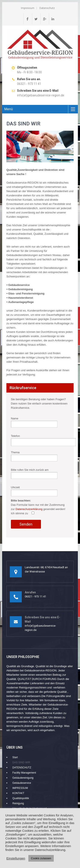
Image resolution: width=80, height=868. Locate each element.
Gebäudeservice (22, 783)
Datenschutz (47, 8)
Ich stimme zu (23, 513)
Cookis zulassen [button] (41, 858)
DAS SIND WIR (21, 762)
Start (15, 757)
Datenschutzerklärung (29, 509)
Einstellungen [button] (16, 858)
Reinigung (18, 803)
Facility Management (24, 773)
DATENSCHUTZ (22, 768)
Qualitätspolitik (21, 798)
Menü (9, 109)
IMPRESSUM (20, 788)
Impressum (28, 8)
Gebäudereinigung (23, 778)
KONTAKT (18, 793)
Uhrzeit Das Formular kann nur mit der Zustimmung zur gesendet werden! (38, 506)
